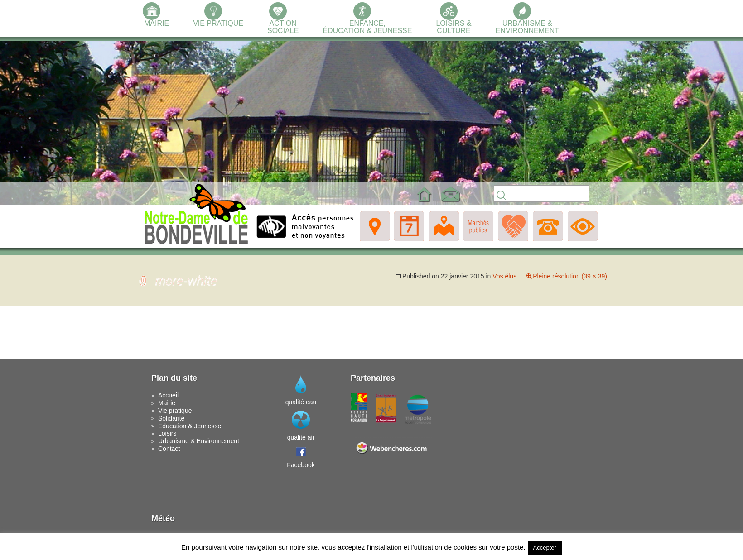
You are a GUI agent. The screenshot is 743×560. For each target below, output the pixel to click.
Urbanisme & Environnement (199, 441)
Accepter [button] (545, 548)
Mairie (167, 403)
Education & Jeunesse (190, 426)
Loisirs (167, 433)
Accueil (168, 395)
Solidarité (171, 418)
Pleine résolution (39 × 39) (570, 276)
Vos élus (504, 276)
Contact (169, 449)
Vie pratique (175, 411)
